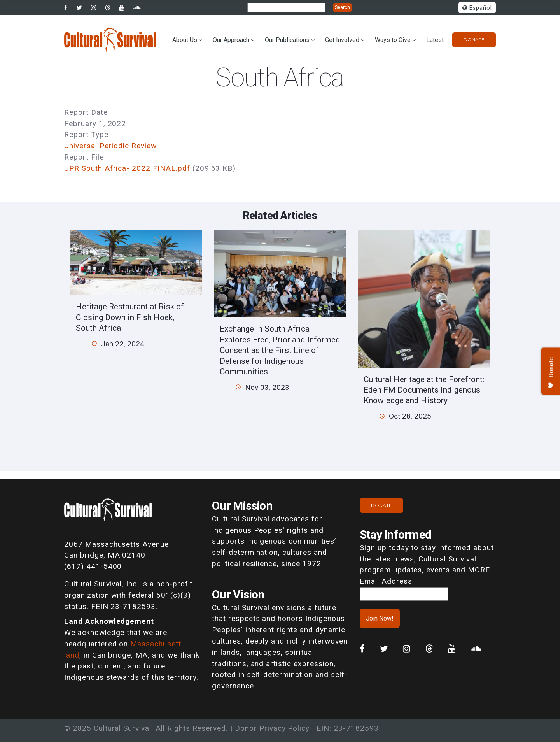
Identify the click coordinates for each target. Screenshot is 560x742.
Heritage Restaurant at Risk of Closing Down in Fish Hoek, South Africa (130, 317)
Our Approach (231, 40)
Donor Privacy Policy (272, 728)
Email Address (386, 581)
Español (477, 8)
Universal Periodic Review (110, 146)
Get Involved (342, 40)
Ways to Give (393, 40)
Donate (474, 39)
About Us (185, 40)
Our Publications (287, 40)
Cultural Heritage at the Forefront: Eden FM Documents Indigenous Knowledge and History (424, 390)
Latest (435, 40)
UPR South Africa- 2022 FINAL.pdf (127, 168)
